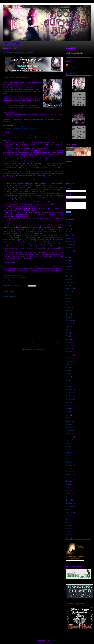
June (68, 260)
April (68, 229)
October (69, 248)
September (69, 251)
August (68, 254)
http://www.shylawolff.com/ (14, 276)
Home (7, 43)
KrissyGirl (71, 65)
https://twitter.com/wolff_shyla (14, 279)
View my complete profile (74, 68)
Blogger (55, 640)
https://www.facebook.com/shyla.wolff (17, 277)
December (69, 241)
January (69, 238)
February (69, 235)
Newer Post (8, 343)
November (69, 245)
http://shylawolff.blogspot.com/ (13, 281)
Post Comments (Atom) (37, 349)
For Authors (16, 43)
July (68, 257)
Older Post (58, 343)
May (68, 226)
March (68, 223)
